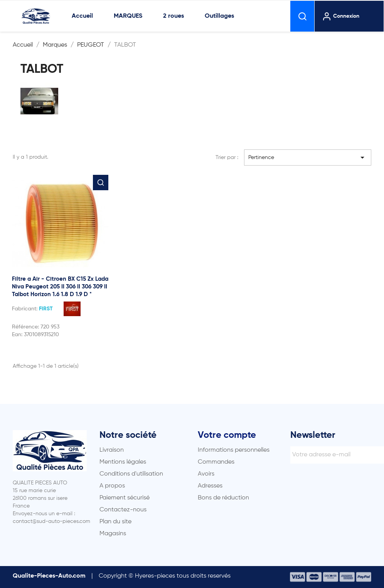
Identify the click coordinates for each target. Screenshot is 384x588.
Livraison (112, 450)
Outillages (219, 16)
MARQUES (128, 16)
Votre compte (227, 435)
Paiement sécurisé (125, 498)
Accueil (82, 16)
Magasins (113, 534)
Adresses (210, 486)
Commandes (216, 462)
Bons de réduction (223, 498)
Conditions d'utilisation (131, 474)
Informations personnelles (234, 450)
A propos (112, 486)
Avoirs (206, 474)
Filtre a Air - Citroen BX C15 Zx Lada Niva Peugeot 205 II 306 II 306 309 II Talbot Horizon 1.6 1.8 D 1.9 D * (60, 287)
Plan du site (115, 522)
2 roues (173, 16)
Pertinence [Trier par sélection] (308, 157)
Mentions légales (123, 462)
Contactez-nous (123, 510)
